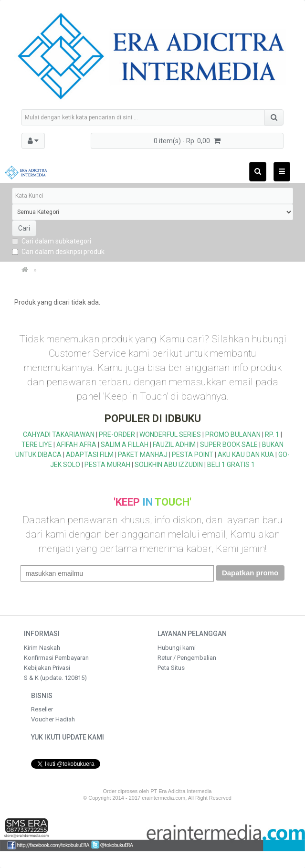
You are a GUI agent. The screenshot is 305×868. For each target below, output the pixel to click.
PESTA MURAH (107, 465)
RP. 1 (272, 434)
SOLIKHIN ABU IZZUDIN (169, 465)
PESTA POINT (193, 455)
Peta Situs (171, 668)
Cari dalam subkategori (52, 241)
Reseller (42, 709)
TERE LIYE (37, 445)
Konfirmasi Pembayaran (56, 658)
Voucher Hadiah (53, 719)
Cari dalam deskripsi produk (58, 252)
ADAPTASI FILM (90, 455)
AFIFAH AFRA (76, 445)
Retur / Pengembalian (187, 658)
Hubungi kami (177, 648)
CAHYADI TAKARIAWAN (59, 434)
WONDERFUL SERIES (170, 434)
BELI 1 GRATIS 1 (231, 465)
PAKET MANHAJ (143, 455)
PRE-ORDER (117, 434)
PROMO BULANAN (233, 434)
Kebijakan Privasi (47, 668)
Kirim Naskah (42, 648)
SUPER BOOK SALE (229, 445)
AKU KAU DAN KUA (246, 455)
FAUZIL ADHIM (174, 445)
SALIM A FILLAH (125, 445)
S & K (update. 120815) (55, 678)
